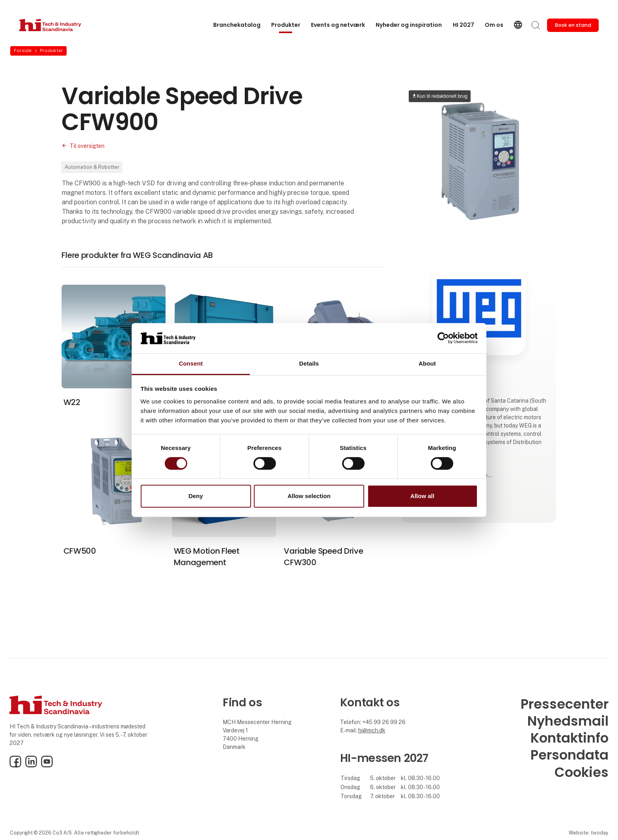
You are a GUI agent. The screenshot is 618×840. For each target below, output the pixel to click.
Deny (196, 496)
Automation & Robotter (92, 167)
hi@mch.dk (372, 730)
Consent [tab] (191, 363)
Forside (23, 50)
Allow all (422, 496)
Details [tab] (309, 363)
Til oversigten (87, 146)
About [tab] (427, 363)
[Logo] (51, 25)
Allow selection (309, 496)
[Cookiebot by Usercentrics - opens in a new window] (443, 338)
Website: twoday (588, 833)
